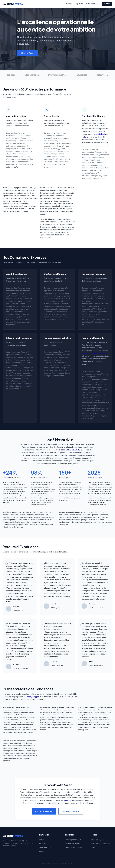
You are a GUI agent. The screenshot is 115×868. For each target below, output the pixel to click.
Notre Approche (92, 4)
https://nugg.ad (33, 697)
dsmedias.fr (86, 163)
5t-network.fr (55, 301)
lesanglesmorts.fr (9, 517)
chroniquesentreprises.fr (92, 580)
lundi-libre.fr (18, 715)
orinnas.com (45, 489)
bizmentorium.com (57, 717)
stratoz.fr (32, 190)
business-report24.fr (105, 485)
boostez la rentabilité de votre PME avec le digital (57, 580)
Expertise (79, 4)
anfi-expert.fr (27, 149)
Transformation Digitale (74, 847)
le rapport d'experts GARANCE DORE (64, 450)
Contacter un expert (44, 811)
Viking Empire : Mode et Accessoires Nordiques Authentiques (94, 635)
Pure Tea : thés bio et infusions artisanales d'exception (57, 637)
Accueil (69, 4)
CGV (93, 847)
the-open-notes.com (88, 517)
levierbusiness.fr (50, 138)
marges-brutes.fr (77, 487)
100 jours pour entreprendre (93, 353)
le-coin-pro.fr (19, 362)
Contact (107, 4)
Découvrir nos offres (71, 811)
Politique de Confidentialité (101, 844)
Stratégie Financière (73, 844)
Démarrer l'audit (27, 53)
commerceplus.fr (13, 298)
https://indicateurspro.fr (91, 304)
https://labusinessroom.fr (91, 395)
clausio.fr (68, 800)
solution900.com (50, 362)
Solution (13, 4)
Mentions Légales (98, 840)
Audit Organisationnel (73, 840)
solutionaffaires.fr (58, 198)
